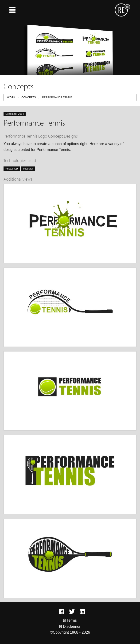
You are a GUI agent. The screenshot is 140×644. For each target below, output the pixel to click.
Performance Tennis (57, 97)
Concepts (29, 97)
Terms (70, 620)
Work (11, 97)
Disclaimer (70, 626)
